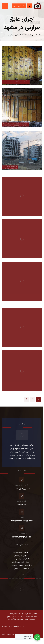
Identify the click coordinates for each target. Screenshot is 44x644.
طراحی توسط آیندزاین (15, 619)
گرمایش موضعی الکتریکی (22, 565)
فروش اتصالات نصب (22, 552)
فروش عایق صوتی (22, 559)
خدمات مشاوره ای (22, 569)
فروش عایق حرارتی (22, 556)
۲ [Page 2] (32, 399)
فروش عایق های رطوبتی (22, 562)
